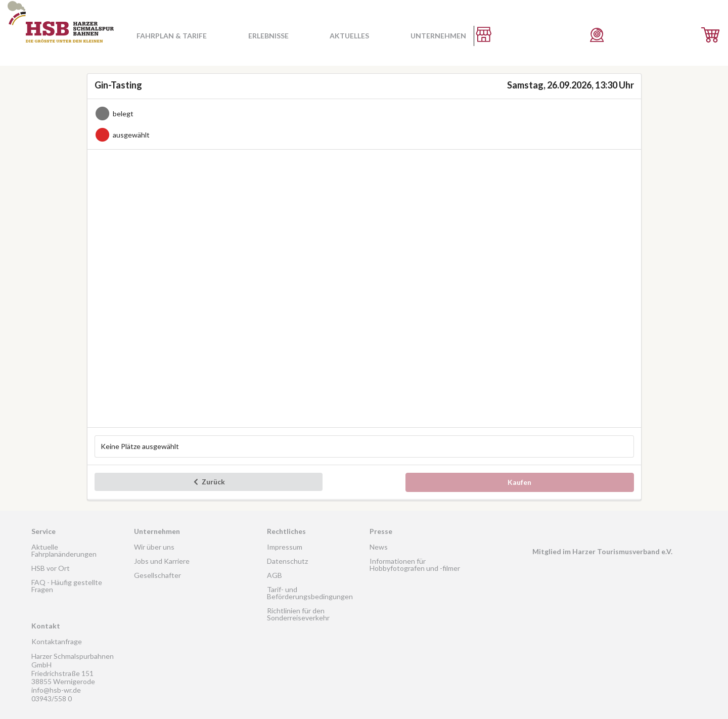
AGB (275, 575)
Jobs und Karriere (162, 561)
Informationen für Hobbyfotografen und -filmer (415, 565)
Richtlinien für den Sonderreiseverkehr (298, 614)
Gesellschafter (157, 575)
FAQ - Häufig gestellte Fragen (67, 586)
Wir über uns (154, 547)
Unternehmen (438, 36)
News (379, 547)
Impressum (285, 547)
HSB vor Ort (51, 568)
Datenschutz (287, 561)
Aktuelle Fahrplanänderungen (64, 550)
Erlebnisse (268, 36)
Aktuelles (349, 36)
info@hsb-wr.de (56, 690)
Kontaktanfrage (57, 641)
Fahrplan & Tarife (172, 36)
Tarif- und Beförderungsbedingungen (310, 593)
